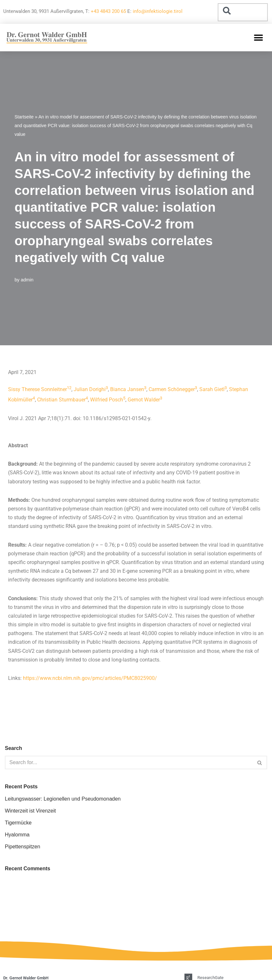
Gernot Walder (144, 400)
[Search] (129, 763)
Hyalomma (17, 835)
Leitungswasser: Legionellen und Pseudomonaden (63, 799)
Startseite (24, 117)
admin (27, 280)
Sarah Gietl (212, 389)
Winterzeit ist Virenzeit (30, 811)
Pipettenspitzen (22, 847)
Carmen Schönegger (172, 389)
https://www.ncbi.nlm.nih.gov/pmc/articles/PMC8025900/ (90, 678)
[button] (258, 38)
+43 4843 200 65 (108, 11)
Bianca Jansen (127, 389)
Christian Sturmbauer (61, 400)
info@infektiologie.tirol (158, 11)
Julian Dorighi (90, 389)
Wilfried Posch (107, 400)
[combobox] (243, 12)
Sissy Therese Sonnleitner (37, 389)
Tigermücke (18, 823)
